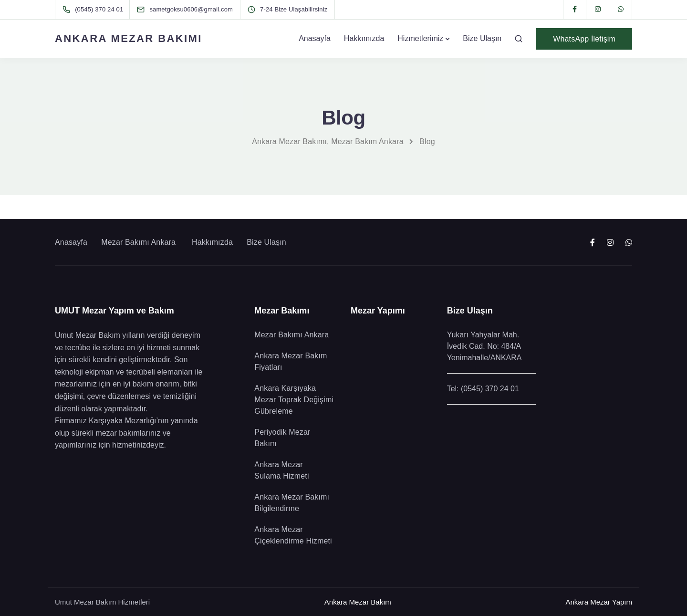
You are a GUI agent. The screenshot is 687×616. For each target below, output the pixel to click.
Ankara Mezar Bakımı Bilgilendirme (292, 503)
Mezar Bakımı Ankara (140, 242)
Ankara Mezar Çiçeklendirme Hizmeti (294, 535)
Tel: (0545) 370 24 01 (483, 389)
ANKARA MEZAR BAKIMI (129, 39)
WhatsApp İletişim (584, 39)
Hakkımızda (364, 38)
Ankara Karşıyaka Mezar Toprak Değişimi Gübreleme (294, 400)
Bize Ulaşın (482, 38)
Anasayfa (315, 38)
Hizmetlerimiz (420, 38)
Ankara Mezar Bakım (358, 602)
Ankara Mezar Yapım (599, 602)
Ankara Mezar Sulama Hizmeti (281, 470)
